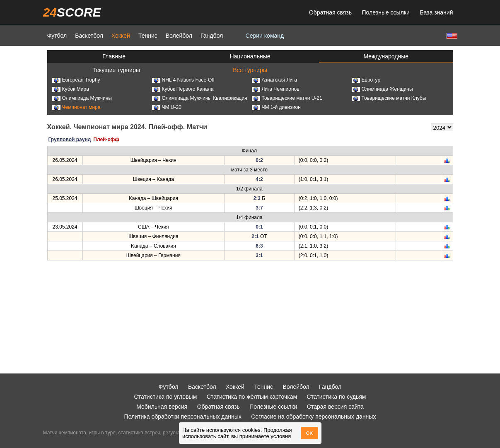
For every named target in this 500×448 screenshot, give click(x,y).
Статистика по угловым (166, 397)
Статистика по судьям (337, 397)
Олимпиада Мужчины (82, 98)
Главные (114, 56)
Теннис (148, 36)
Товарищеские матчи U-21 (287, 98)
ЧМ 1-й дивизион (276, 107)
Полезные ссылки (386, 12)
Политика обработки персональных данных (183, 417)
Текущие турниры (116, 70)
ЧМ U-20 (167, 107)
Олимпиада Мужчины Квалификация (200, 98)
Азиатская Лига (274, 80)
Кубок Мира (71, 89)
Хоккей (121, 36)
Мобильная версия (162, 407)
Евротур (366, 80)
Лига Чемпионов (276, 89)
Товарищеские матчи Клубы (389, 98)
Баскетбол (89, 36)
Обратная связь (330, 12)
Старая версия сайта (335, 407)
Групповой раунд (70, 140)
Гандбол (212, 36)
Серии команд (265, 36)
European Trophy (76, 80)
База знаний (436, 12)
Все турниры (250, 70)
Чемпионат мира (76, 107)
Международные (386, 56)
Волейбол (179, 36)
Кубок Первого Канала (183, 89)
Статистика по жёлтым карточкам (252, 397)
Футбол (57, 36)
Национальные (250, 56)
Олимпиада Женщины (382, 89)
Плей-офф (106, 140)
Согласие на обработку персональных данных (313, 417)
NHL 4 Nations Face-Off (183, 80)
